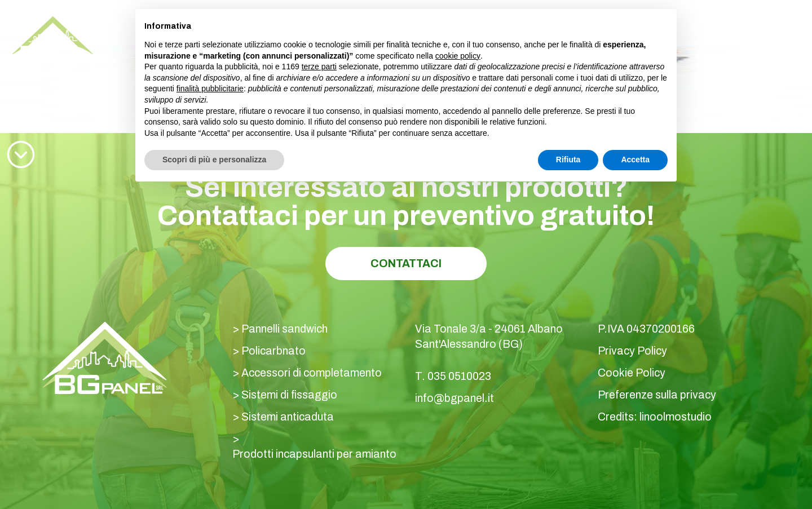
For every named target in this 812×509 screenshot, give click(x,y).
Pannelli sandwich (284, 329)
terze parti (319, 67)
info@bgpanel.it (454, 398)
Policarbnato (273, 351)
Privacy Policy (632, 351)
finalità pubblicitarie (210, 88)
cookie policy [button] (458, 56)
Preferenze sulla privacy (657, 395)
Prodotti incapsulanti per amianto (314, 454)
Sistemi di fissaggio (289, 395)
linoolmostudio (676, 417)
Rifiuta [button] (568, 160)
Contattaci (406, 264)
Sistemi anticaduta (288, 417)
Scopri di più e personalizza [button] (214, 160)
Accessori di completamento (312, 373)
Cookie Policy (632, 373)
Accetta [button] (635, 160)
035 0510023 (697, 28)
